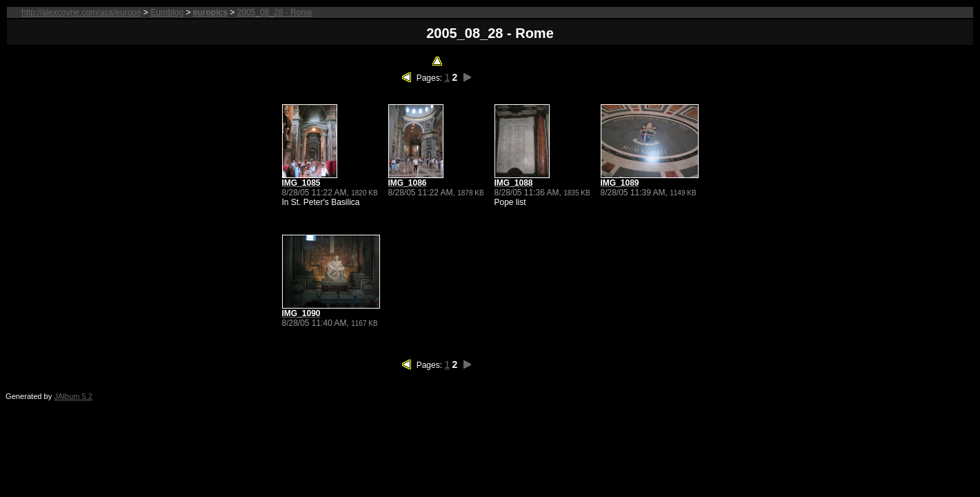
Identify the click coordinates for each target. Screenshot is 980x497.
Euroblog (167, 12)
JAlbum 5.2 (73, 396)
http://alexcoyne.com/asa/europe (81, 12)
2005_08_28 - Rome (275, 12)
